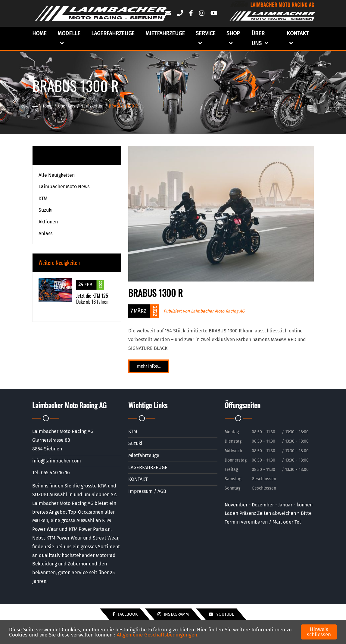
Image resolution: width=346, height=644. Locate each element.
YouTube (221, 614)
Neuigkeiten (92, 106)
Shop (233, 38)
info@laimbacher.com (57, 461)
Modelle (69, 38)
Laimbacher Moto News (64, 187)
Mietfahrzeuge (165, 33)
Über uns (260, 38)
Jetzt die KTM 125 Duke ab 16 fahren (92, 299)
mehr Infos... (149, 366)
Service (206, 38)
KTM (43, 198)
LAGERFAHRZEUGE (113, 33)
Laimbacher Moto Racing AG (218, 311)
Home (39, 33)
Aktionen (48, 222)
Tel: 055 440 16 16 (51, 473)
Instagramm (173, 614)
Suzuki (46, 210)
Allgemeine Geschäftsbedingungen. (158, 635)
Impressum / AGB (147, 491)
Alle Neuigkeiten (57, 175)
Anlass (45, 233)
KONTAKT (138, 479)
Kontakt (298, 38)
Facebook (125, 614)
